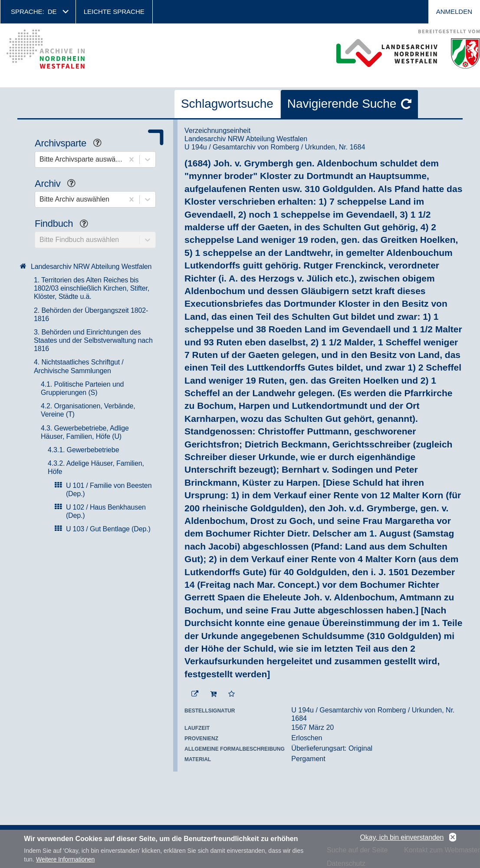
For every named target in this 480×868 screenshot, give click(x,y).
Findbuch (65, 224)
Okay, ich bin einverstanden (402, 837)
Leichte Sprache (114, 12)
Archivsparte (71, 144)
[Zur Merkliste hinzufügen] (232, 694)
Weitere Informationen (65, 859)
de (52, 12)
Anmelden (454, 12)
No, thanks (453, 838)
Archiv (58, 184)
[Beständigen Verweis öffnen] (195, 694)
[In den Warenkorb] (213, 694)
